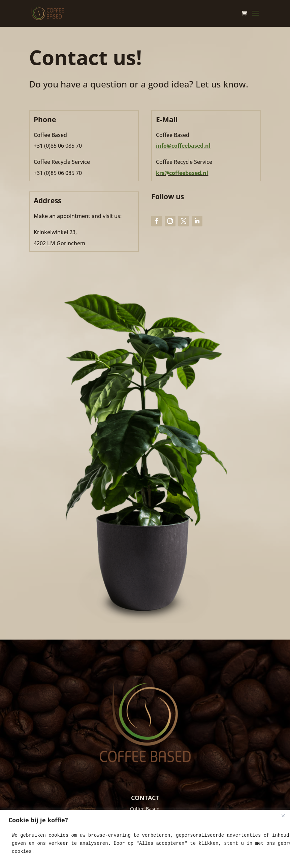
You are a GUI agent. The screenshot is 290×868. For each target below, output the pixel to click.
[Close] (283, 816)
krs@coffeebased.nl (182, 173)
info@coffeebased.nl (183, 146)
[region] (145, 839)
